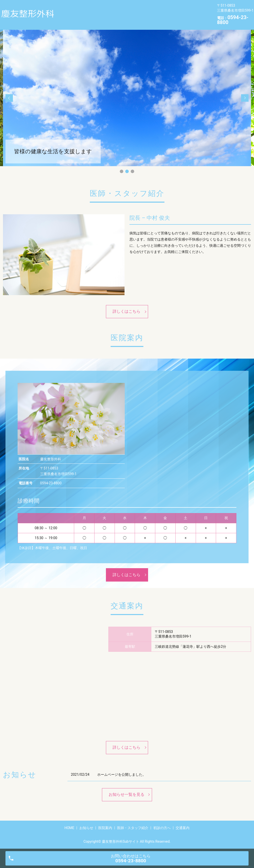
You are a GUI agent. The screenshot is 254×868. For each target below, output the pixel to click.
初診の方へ (186, 11)
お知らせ (90, 11)
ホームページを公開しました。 (122, 775)
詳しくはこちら (127, 311)
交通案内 (68, 18)
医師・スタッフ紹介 (150, 11)
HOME (66, 11)
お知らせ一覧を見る (127, 794)
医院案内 (115, 11)
